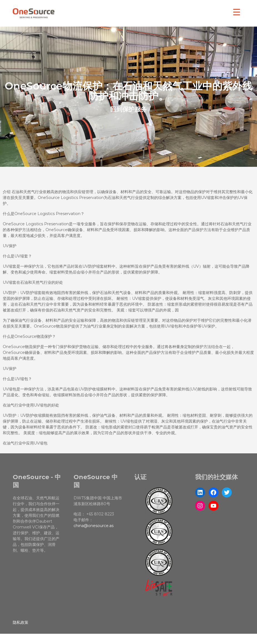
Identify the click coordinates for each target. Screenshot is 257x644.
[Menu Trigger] (237, 12)
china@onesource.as (94, 526)
